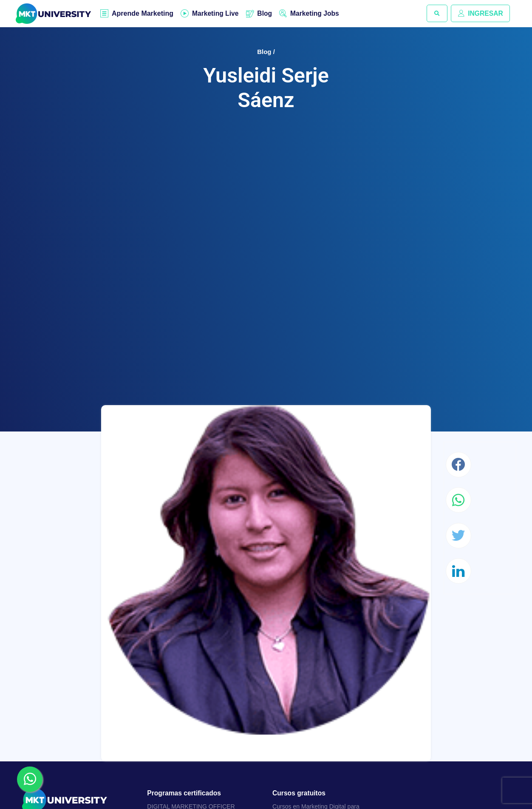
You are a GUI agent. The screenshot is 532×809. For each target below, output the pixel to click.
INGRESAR (480, 13)
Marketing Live (216, 13)
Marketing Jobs (318, 13)
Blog (267, 13)
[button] (436, 14)
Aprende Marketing (143, 14)
